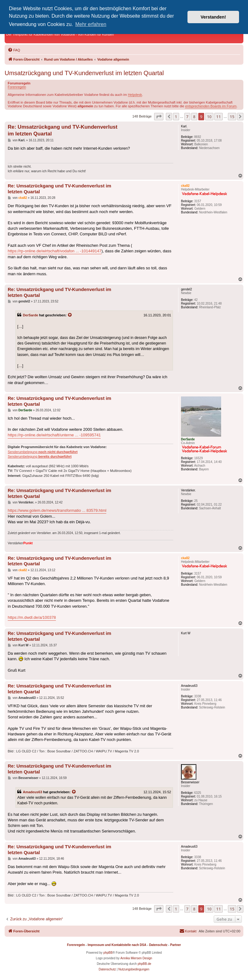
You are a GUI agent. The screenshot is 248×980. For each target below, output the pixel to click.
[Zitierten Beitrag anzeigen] (70, 315)
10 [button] (209, 117)
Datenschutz (158, 945)
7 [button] (187, 117)
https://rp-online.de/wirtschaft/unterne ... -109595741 (54, 435)
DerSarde (30, 315)
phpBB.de (145, 964)
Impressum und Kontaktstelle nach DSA (117, 945)
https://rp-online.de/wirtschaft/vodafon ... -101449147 (55, 251)
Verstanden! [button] (213, 17)
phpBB (108, 953)
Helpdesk (135, 95)
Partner (176, 945)
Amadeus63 (32, 792)
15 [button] (232, 117)
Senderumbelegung (43, 452)
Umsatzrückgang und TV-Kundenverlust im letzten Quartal (84, 73)
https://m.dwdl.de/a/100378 (32, 617)
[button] (159, 117)
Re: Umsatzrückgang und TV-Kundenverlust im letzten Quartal (63, 130)
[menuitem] (14, 50)
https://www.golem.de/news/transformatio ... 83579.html (57, 510)
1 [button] (176, 117)
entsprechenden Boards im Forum (211, 106)
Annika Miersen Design (136, 958)
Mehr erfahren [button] (91, 24)
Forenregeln (17, 87)
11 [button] (219, 117)
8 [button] (194, 117)
